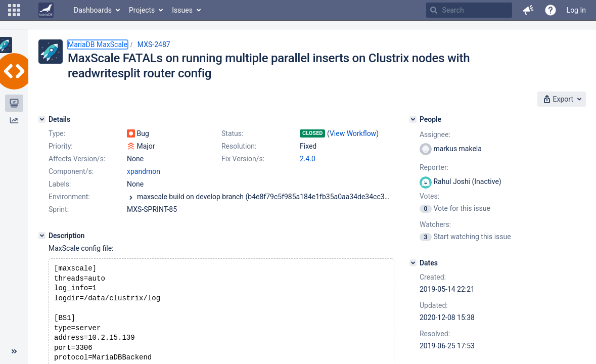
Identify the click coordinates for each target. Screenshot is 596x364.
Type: (57, 133)
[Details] (42, 119)
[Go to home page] (46, 10)
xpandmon (144, 171)
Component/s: (71, 171)
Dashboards (93, 10)
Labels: (60, 184)
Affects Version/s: (77, 159)
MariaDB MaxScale (98, 44)
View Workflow (353, 133)
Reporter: (434, 167)
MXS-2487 (154, 44)
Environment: (69, 197)
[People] (413, 119)
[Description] (42, 236)
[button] (14, 10)
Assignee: (435, 134)
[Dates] (413, 263)
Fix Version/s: (243, 159)
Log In (576, 10)
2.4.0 (308, 159)
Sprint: (59, 209)
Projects (142, 10)
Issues (182, 10)
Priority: (61, 146)
